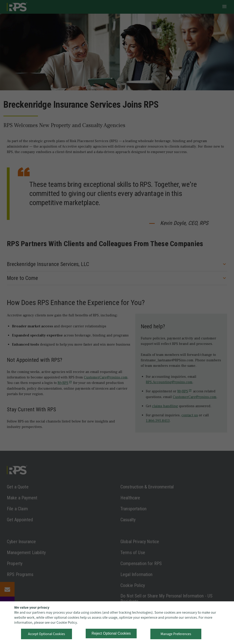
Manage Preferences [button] (176, 634)
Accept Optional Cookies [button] (46, 634)
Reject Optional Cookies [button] (111, 633)
